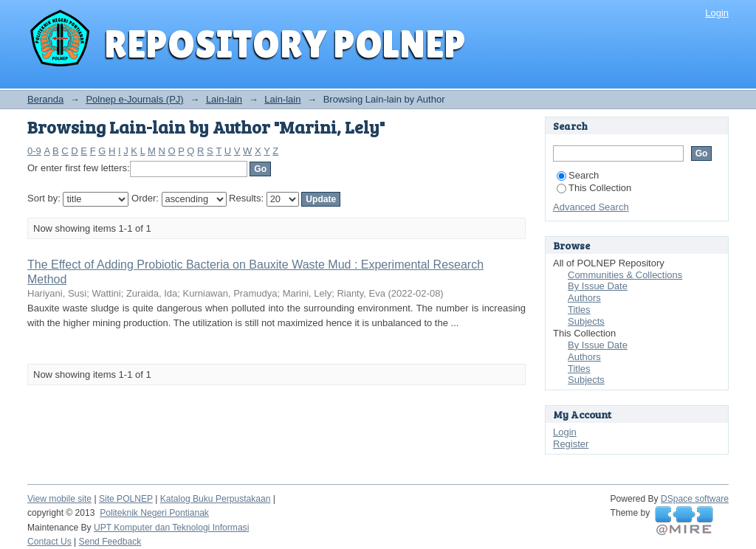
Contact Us (49, 542)
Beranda (45, 99)
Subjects (586, 321)
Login (717, 13)
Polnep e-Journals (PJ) (134, 99)
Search (578, 175)
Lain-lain (224, 99)
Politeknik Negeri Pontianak (154, 513)
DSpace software (695, 499)
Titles (579, 310)
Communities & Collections (625, 275)
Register (571, 444)
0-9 (34, 151)
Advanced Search (591, 207)
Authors (584, 298)
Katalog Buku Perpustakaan (216, 499)
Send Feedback (110, 542)
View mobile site (59, 499)
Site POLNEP (126, 499)
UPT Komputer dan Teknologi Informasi (171, 528)
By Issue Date (598, 286)
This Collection (594, 188)
